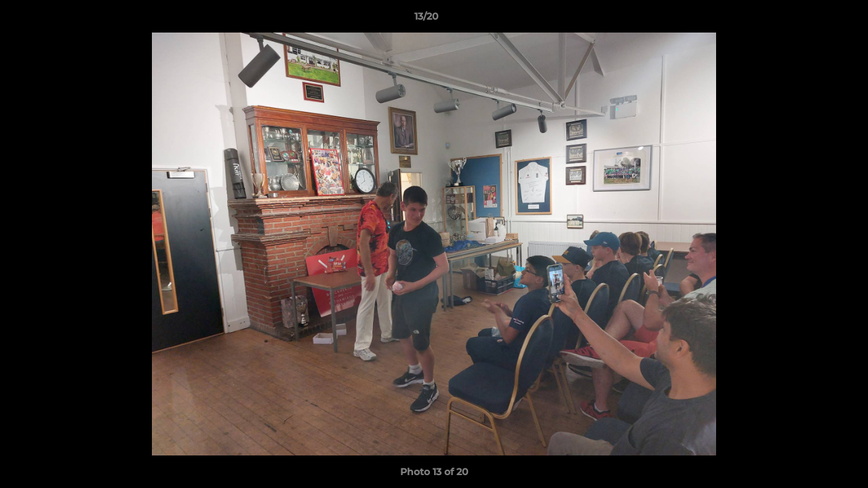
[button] (811, 20)
